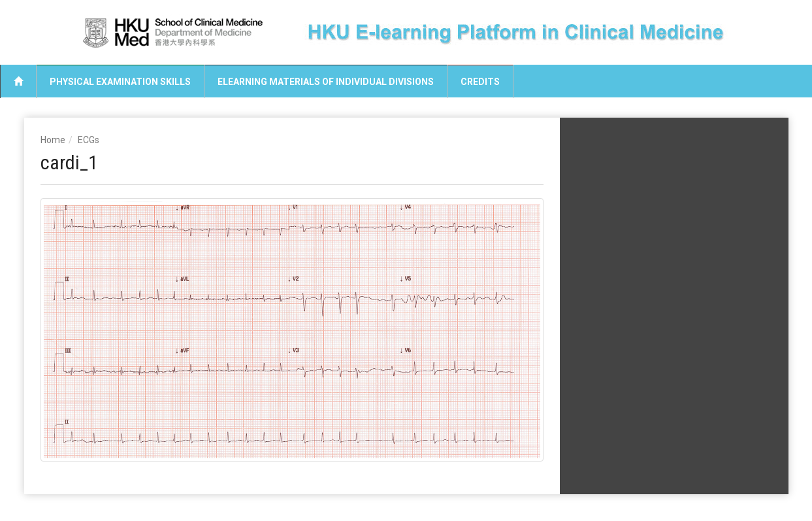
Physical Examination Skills (120, 82)
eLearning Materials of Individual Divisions (326, 82)
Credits (480, 82)
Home (53, 140)
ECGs (89, 140)
